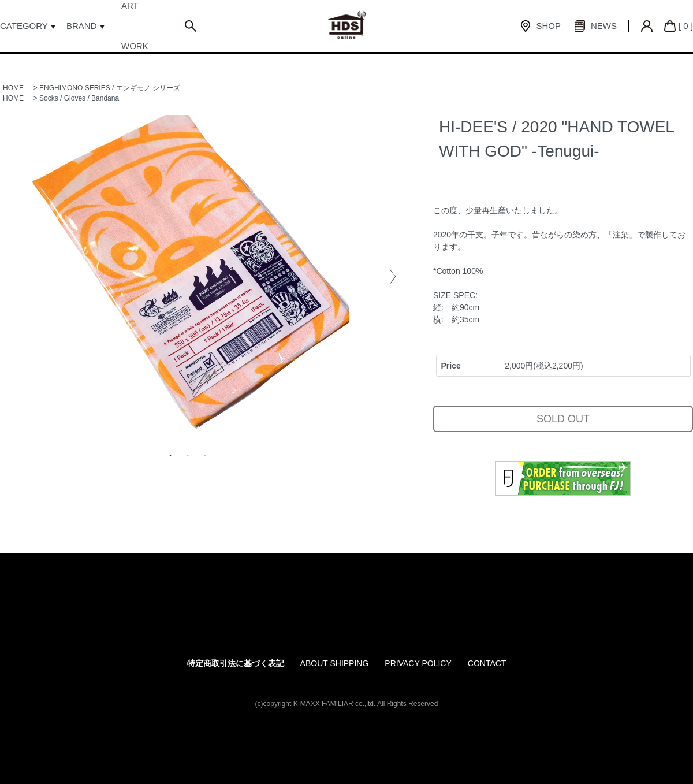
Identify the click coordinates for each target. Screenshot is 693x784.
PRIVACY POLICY (418, 663)
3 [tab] (205, 455)
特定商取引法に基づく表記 (236, 663)
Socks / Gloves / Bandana (79, 98)
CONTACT (487, 663)
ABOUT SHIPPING (335, 663)
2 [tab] (188, 455)
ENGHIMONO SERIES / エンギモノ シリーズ (110, 88)
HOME (13, 88)
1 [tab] (170, 455)
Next (393, 277)
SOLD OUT (563, 419)
